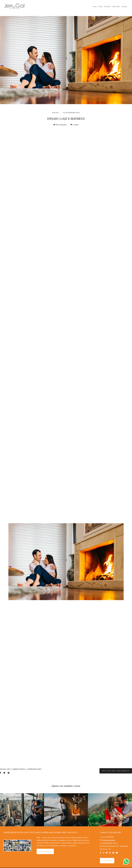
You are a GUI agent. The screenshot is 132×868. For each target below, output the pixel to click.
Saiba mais (45, 851)
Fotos (95, 6)
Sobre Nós (116, 6)
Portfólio (108, 6)
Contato (124, 6)
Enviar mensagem (109, 840)
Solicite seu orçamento (116, 771)
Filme (101, 6)
